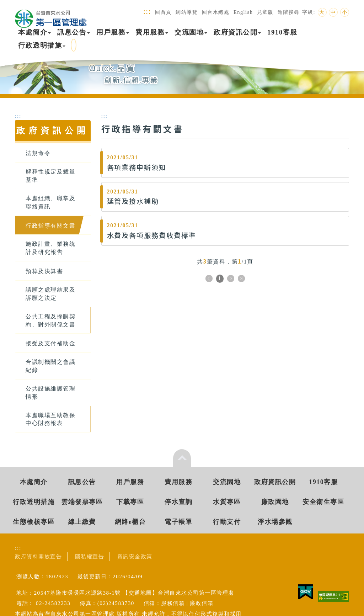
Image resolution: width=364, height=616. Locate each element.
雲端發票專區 (82, 502)
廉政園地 (275, 502)
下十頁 (241, 279)
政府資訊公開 (237, 32)
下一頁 (231, 279)
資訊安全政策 (135, 556)
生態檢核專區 (34, 522)
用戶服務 (113, 32)
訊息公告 (74, 32)
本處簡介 (34, 32)
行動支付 (227, 522)
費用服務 (152, 32)
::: (147, 11)
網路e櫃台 (130, 522)
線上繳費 (82, 522)
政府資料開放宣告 (38, 556)
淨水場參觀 (275, 522)
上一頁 (209, 279)
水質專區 (227, 502)
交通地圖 (140, 593)
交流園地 (191, 32)
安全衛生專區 (323, 502)
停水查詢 (178, 502)
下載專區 (130, 502)
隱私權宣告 (90, 556)
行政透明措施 (42, 45)
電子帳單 (178, 522)
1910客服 (282, 32)
